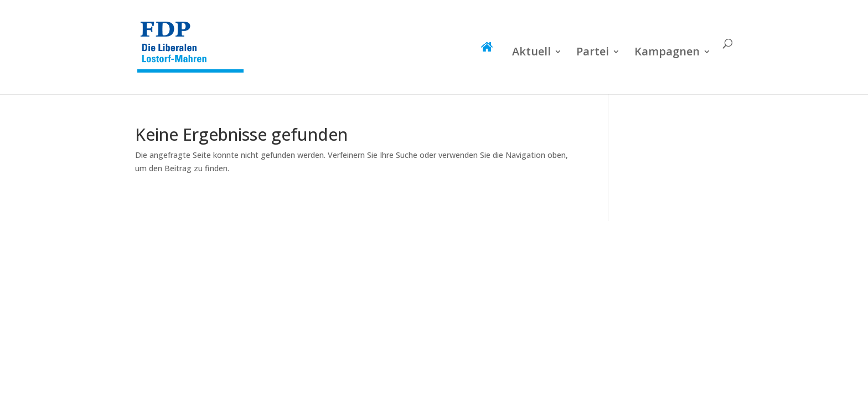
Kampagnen (667, 53)
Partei (593, 53)
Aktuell (531, 53)
